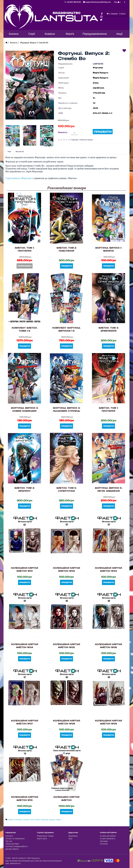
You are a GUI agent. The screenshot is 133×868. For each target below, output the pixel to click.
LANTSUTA (98, 64)
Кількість (63, 132)
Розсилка (104, 844)
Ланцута (52, 820)
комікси (58, 820)
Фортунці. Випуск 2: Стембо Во (34, 43)
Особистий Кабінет (108, 836)
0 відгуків (74, 140)
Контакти (9, 836)
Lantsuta (26, 820)
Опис (9, 152)
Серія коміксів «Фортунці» (19, 178)
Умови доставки (12, 844)
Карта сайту (42, 839)
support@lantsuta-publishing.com (97, 2)
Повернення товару (45, 836)
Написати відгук (86, 140)
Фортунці (45, 820)
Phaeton (11, 820)
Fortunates (18, 820)
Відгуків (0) (20, 152)
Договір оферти (12, 849)
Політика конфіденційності (17, 846)
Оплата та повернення (15, 839)
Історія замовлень (108, 839)
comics (32, 820)
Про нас (9, 841)
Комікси (14, 43)
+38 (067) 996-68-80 (73, 2)
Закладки (104, 841)
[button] (30, 85)
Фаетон (38, 820)
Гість (118, 2)
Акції (70, 839)
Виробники (73, 836)
